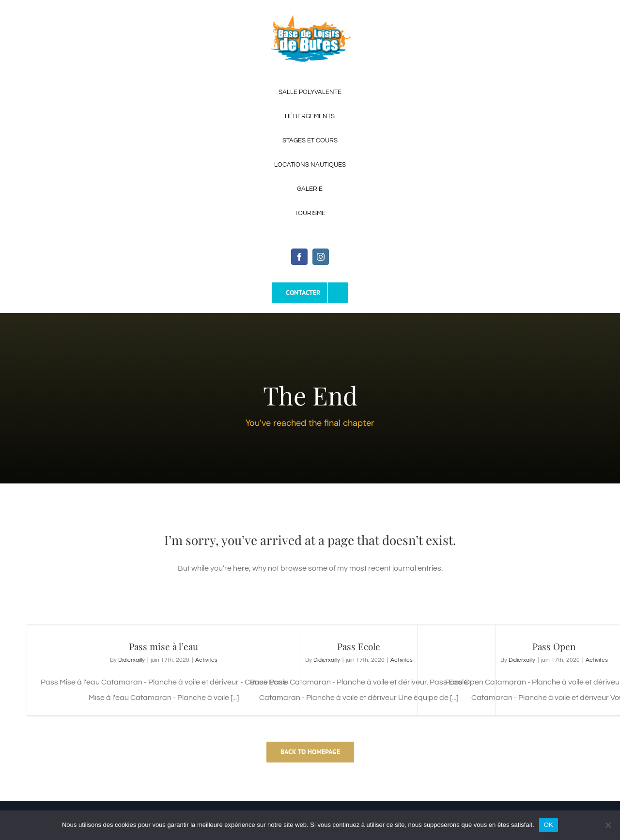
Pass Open (554, 646)
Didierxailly (132, 660)
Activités (206, 660)
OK (549, 825)
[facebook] (299, 257)
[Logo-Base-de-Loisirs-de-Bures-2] (310, 18)
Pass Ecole (359, 646)
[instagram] (321, 257)
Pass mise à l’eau (163, 646)
